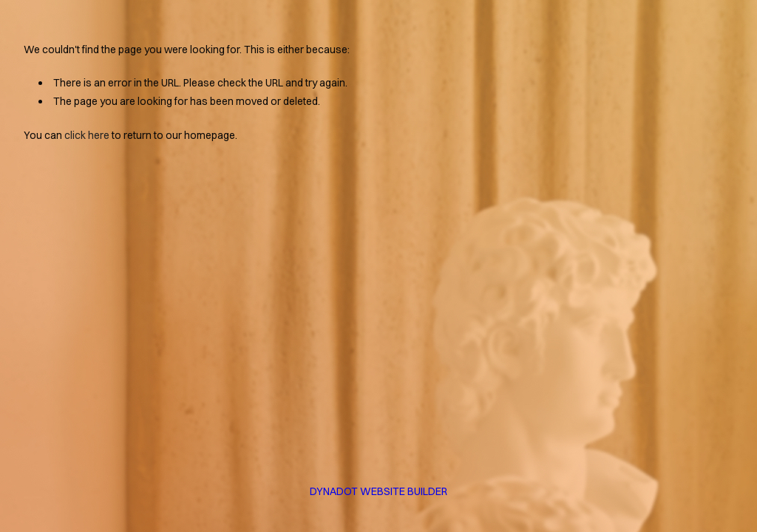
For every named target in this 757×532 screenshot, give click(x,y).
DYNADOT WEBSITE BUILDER (378, 491)
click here (87, 135)
